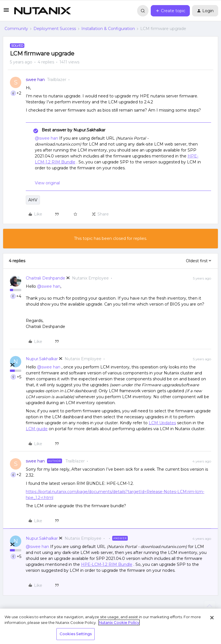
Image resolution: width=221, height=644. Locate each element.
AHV (33, 200)
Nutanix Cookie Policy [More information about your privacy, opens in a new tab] (119, 622)
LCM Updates (162, 423)
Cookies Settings (76, 634)
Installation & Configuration (108, 29)
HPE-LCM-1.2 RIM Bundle (107, 564)
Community (16, 29)
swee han (35, 80)
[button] (6, 12)
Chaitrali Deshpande (45, 278)
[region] (110, 626)
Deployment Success (55, 29)
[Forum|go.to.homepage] (42, 11)
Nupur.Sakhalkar (42, 359)
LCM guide (37, 429)
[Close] (212, 618)
